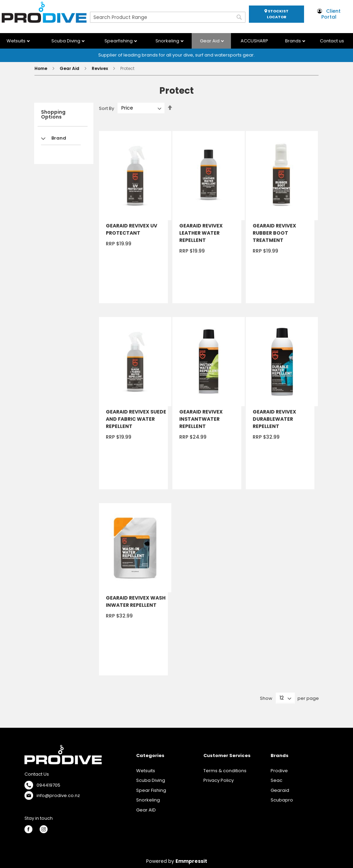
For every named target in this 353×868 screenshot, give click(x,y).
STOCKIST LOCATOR (276, 14)
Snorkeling (168, 41)
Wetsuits (17, 41)
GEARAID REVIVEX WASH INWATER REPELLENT (136, 601)
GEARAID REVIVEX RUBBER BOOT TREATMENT (274, 233)
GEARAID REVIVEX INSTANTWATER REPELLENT (201, 419)
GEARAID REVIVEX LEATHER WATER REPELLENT (201, 233)
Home (41, 68)
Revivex (100, 68)
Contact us (332, 41)
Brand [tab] (59, 138)
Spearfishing (119, 41)
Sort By (107, 108)
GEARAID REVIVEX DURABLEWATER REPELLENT (274, 419)
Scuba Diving (66, 41)
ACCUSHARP (254, 41)
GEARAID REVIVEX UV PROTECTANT (132, 229)
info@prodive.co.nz (58, 795)
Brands (294, 41)
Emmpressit (191, 861)
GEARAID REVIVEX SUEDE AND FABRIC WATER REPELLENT (136, 419)
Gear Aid (210, 41)
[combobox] (168, 17)
